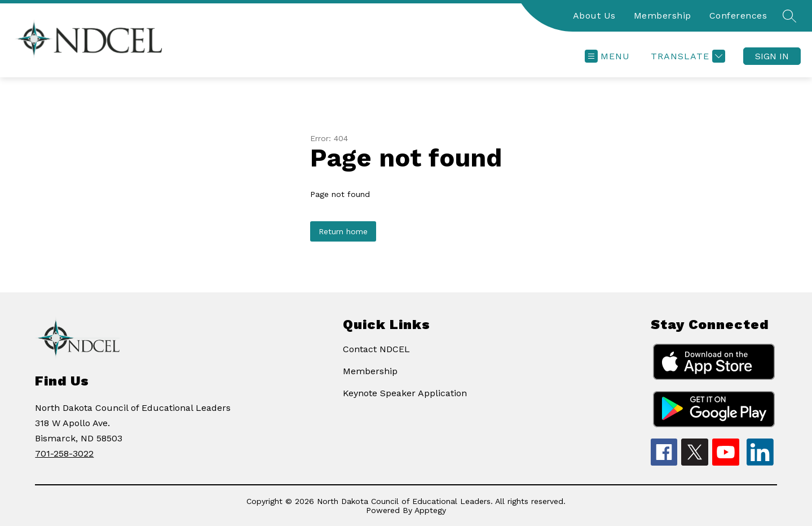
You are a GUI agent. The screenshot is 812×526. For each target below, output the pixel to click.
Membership (663, 16)
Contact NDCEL (376, 349)
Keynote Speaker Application (405, 393)
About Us (594, 16)
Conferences (738, 16)
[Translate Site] (687, 56)
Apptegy (430, 510)
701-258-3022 (64, 453)
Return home (343, 231)
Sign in (772, 56)
